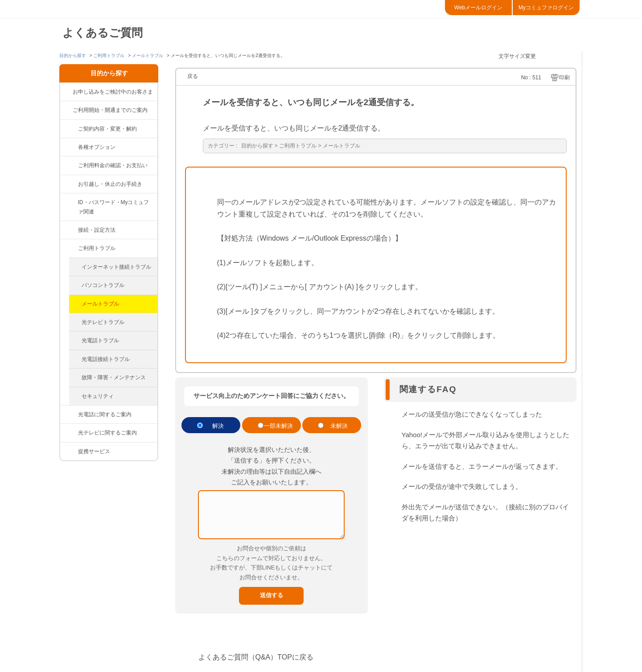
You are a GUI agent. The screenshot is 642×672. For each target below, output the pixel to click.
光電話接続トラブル (106, 359)
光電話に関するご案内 (105, 414)
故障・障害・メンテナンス (114, 377)
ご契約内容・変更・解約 (107, 129)
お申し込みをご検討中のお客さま (113, 92)
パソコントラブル (103, 285)
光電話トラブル (100, 340)
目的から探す (73, 55)
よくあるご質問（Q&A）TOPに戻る (256, 657)
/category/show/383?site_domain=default (69, 147)
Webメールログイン (478, 8)
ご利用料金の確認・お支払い (113, 165)
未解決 (339, 426)
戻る (193, 76)
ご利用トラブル (109, 55)
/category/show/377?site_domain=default (69, 184)
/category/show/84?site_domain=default (69, 248)
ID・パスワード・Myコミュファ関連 (114, 207)
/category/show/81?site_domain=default (69, 129)
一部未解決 (278, 426)
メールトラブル (148, 55)
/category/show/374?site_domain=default (69, 202)
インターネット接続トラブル (116, 267)
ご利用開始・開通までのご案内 (110, 110)
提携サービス (94, 451)
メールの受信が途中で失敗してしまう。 (462, 486)
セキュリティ (98, 396)
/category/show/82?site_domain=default (69, 165)
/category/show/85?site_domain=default (69, 414)
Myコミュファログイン (546, 8)
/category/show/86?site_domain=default (69, 433)
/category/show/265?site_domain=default (69, 451)
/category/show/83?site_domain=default (69, 230)
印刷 (564, 78)
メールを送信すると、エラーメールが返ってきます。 (482, 466)
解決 (218, 426)
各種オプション (97, 147)
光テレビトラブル (103, 322)
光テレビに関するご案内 (107, 433)
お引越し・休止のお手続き (110, 184)
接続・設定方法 (97, 230)
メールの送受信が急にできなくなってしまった (472, 414)
